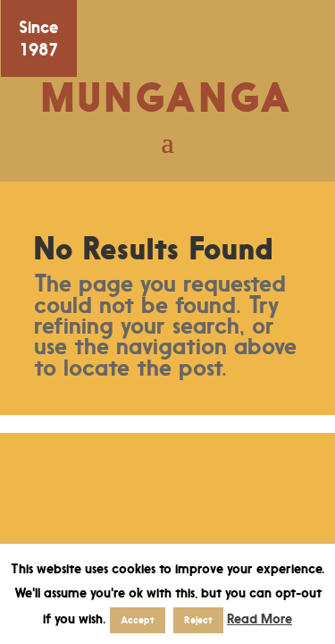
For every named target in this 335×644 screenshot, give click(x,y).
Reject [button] (198, 620)
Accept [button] (138, 620)
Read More (260, 619)
